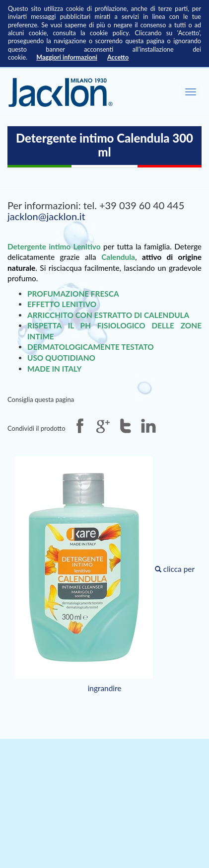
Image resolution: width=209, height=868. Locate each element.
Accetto (118, 57)
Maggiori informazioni (67, 57)
